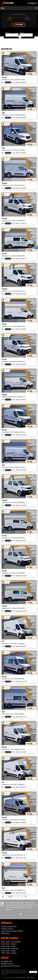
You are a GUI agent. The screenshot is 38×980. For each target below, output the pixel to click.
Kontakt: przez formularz (11, 966)
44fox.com (30, 977)
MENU (3, 8)
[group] (19, 21)
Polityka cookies (7, 929)
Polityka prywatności (9, 927)
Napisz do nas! (14, 977)
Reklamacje (5, 933)
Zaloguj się (32, 3)
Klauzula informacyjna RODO (12, 931)
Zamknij (33, 972)
